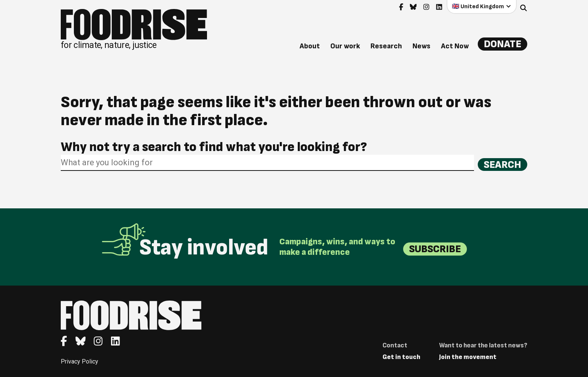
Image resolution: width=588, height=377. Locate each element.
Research (386, 46)
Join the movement (468, 357)
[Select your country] (482, 7)
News (421, 46)
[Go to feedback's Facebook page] (401, 7)
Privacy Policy (79, 361)
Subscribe (435, 249)
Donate (502, 44)
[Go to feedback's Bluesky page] (413, 7)
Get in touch (401, 357)
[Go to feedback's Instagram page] (426, 7)
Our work (345, 46)
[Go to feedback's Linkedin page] (439, 7)
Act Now (455, 46)
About (310, 46)
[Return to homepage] (134, 29)
